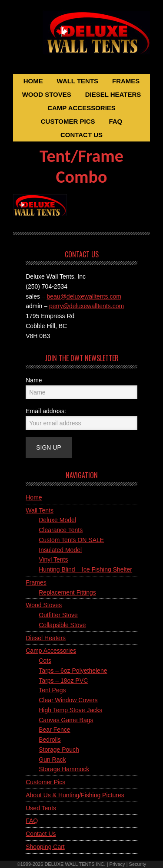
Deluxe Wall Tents (81, 38)
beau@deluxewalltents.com (84, 296)
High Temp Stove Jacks (70, 710)
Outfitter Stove (58, 615)
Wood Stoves (44, 605)
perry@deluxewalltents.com (86, 306)
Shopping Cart (45, 847)
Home (34, 497)
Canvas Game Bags (66, 720)
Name (34, 380)
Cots (45, 661)
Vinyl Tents (53, 559)
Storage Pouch (59, 750)
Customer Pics (45, 782)
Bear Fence (54, 730)
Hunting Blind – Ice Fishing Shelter (85, 569)
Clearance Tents (61, 530)
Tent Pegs (52, 690)
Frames (36, 582)
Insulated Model (60, 550)
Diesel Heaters (46, 638)
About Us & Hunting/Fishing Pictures (75, 795)
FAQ (32, 821)
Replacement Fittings (67, 592)
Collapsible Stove (62, 625)
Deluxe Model (57, 520)
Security (138, 864)
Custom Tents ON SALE (71, 540)
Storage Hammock (64, 769)
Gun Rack (52, 759)
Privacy (117, 864)
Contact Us (41, 834)
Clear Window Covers (68, 700)
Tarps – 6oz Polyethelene (73, 671)
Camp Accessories (51, 651)
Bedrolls (50, 740)
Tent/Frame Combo (81, 166)
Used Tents (41, 808)
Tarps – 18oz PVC (63, 681)
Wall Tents (40, 510)
